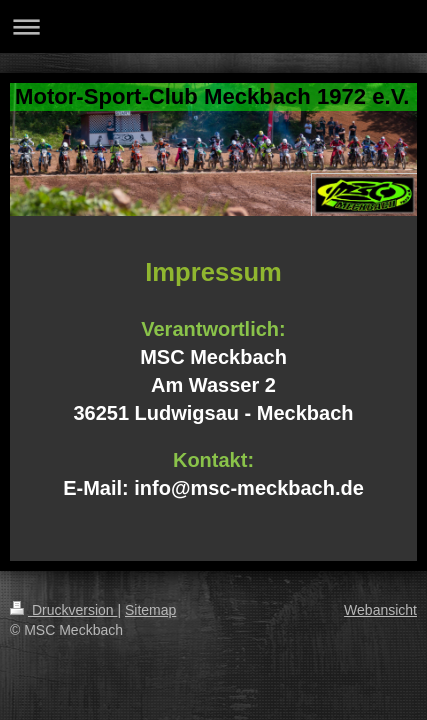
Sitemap (150, 610)
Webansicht (380, 610)
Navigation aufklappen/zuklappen (213, 26)
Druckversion (63, 610)
